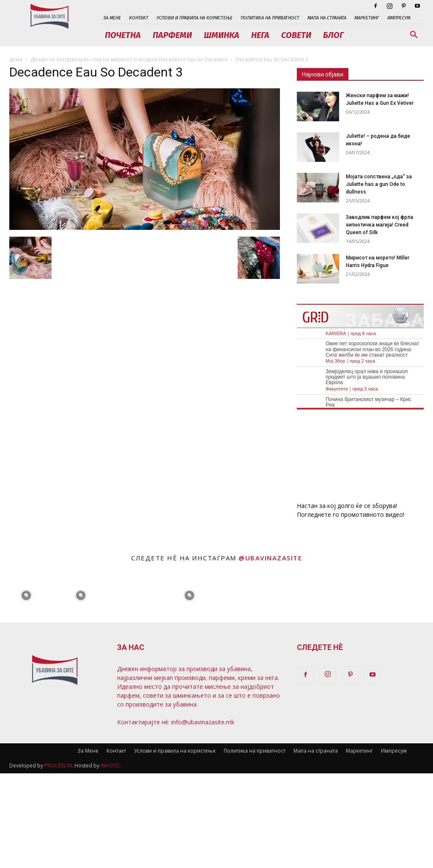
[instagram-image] (26, 595)
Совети (296, 35)
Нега (260, 35)
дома (16, 59)
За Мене (112, 18)
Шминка (222, 35)
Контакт (139, 18)
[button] (414, 36)
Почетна (123, 35)
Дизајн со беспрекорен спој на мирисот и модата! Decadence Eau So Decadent (129, 59)
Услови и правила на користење (195, 18)
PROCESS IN (58, 766)
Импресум (399, 18)
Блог (333, 35)
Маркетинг (367, 18)
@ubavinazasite (270, 558)
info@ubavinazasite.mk (203, 722)
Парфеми (172, 35)
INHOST (110, 766)
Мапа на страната (327, 18)
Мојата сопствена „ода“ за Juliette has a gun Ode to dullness (379, 184)
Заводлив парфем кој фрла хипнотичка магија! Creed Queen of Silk (380, 225)
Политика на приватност (270, 18)
